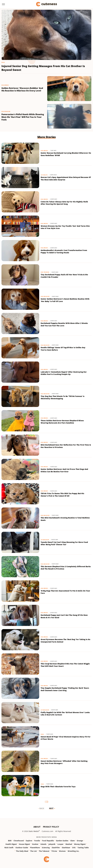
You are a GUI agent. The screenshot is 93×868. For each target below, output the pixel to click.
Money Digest (80, 844)
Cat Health (44, 175)
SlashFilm (56, 848)
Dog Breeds (5, 85)
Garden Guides (62, 841)
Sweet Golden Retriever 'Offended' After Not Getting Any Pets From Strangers (64, 762)
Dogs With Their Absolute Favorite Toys (58, 787)
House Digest (24, 844)
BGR (10, 841)
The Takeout (44, 851)
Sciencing (46, 848)
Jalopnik (52, 844)
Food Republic (48, 841)
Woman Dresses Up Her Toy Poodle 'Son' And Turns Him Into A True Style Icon (65, 227)
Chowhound (19, 841)
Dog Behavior (6, 111)
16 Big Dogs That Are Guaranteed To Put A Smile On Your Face (65, 592)
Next (51, 808)
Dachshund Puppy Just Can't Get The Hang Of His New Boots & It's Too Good (64, 616)
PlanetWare (35, 848)
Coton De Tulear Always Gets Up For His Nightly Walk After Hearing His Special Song (64, 203)
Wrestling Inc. (73, 851)
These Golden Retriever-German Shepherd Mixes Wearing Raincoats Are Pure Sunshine (62, 422)
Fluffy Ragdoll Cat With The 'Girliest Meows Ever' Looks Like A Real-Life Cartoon (65, 714)
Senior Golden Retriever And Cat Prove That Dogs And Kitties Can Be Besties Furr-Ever (64, 470)
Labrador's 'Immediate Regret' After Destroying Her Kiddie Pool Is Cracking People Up (64, 373)
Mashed (69, 844)
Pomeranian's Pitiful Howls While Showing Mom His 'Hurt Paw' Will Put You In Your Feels (23, 117)
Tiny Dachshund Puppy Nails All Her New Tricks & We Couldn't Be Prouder (64, 276)
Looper (60, 844)
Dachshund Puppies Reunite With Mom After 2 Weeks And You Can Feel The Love (64, 324)
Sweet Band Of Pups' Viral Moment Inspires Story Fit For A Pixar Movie (66, 738)
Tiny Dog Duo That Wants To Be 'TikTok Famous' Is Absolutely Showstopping (63, 397)
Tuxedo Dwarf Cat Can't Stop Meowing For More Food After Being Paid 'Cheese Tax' (64, 543)
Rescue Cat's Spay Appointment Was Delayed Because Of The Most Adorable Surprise (66, 178)
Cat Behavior (45, 540)
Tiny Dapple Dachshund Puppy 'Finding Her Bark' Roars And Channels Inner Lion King (65, 689)
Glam (73, 841)
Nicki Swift (9, 848)
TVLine (54, 851)
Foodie (37, 841)
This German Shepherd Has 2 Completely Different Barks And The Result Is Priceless (66, 568)
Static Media (34, 831)
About (37, 827)
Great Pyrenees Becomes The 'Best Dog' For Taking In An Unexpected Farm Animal (65, 641)
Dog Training (45, 272)
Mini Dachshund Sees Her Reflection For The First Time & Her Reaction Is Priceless (66, 446)
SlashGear (66, 848)
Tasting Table (83, 848)
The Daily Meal (22, 851)
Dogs (3, 62)
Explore (29, 841)
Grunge (80, 841)
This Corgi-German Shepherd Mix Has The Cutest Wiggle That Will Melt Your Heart (65, 665)
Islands (43, 844)
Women (62, 851)
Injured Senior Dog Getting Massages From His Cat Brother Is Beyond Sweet (43, 68)
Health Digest (11, 844)
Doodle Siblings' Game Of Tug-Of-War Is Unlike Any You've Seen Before (63, 349)
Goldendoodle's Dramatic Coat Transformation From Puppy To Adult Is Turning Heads (64, 251)
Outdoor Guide (22, 848)
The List (33, 851)
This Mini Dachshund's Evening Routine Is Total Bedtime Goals (65, 519)
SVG (74, 848)
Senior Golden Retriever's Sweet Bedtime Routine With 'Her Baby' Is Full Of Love (65, 300)
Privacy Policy (51, 827)
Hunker (35, 844)
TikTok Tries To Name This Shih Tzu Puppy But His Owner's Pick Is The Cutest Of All (62, 495)
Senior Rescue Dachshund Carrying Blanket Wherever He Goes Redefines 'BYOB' (66, 154)
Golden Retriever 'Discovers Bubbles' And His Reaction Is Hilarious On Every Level (22, 89)
